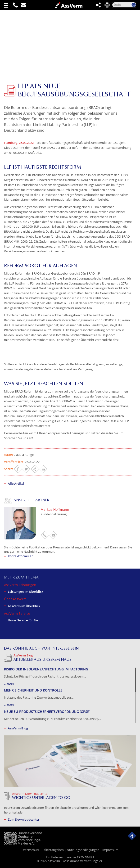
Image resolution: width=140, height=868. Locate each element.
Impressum (110, 850)
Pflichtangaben (53, 850)
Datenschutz (30, 850)
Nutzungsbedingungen (83, 850)
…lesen (9, 683)
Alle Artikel (16, 484)
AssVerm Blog (18, 728)
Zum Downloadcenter (24, 819)
